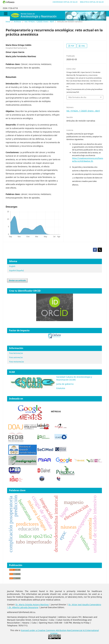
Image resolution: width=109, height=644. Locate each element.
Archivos (17, 22)
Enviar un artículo (17, 280)
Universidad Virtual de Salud (65, 2)
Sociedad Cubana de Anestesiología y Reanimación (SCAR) (74, 378)
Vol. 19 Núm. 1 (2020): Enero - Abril (39, 22)
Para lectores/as (16, 353)
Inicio (8, 22)
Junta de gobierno (65, 384)
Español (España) (17, 270)
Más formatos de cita (77, 97)
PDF (72, 46)
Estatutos (61, 388)
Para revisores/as (17, 362)
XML (83, 46)
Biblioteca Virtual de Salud (92, 2)
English (12, 266)
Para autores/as (16, 357)
